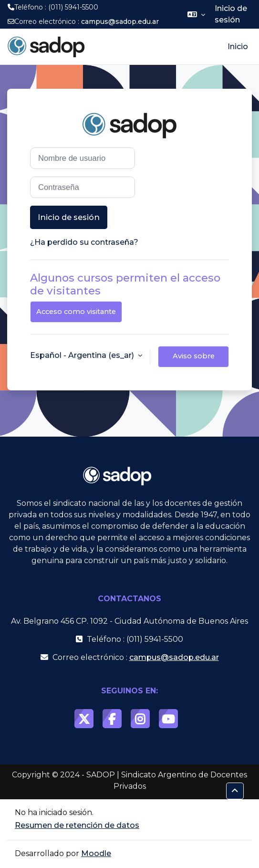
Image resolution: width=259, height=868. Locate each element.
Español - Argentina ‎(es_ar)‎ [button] (83, 355)
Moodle (96, 853)
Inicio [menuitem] (238, 47)
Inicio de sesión (231, 14)
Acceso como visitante (76, 312)
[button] (196, 14)
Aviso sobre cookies (194, 360)
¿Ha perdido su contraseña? (84, 242)
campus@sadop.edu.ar (120, 21)
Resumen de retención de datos (77, 825)
